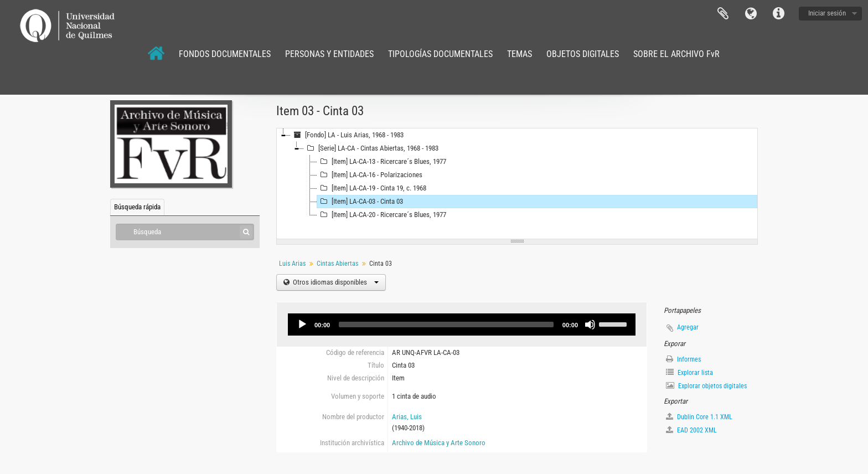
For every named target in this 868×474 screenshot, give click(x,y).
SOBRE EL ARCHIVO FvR (676, 54)
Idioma (751, 14)
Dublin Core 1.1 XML (699, 417)
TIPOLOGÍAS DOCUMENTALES (440, 54)
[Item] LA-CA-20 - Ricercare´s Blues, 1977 (382, 215)
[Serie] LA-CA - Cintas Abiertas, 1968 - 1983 (371, 148)
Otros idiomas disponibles (335, 282)
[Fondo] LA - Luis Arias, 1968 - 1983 (347, 135)
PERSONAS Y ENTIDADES (329, 54)
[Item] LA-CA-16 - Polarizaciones (370, 175)
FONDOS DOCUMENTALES (225, 54)
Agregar (688, 327)
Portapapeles (723, 14)
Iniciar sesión (827, 13)
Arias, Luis (407, 417)
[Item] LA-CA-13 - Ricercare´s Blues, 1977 (382, 162)
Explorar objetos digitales (706, 386)
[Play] (302, 324)
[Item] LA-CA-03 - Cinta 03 (360, 202)
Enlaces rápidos (778, 14)
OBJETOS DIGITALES (583, 54)
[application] (462, 324)
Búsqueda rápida (137, 207)
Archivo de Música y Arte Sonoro (439, 443)
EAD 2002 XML (691, 430)
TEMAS (520, 54)
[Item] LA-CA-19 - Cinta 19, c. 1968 (372, 188)
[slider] (446, 324)
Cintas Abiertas (337, 264)
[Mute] (590, 324)
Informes (683, 359)
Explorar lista (689, 372)
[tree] (517, 184)
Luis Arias (292, 264)
